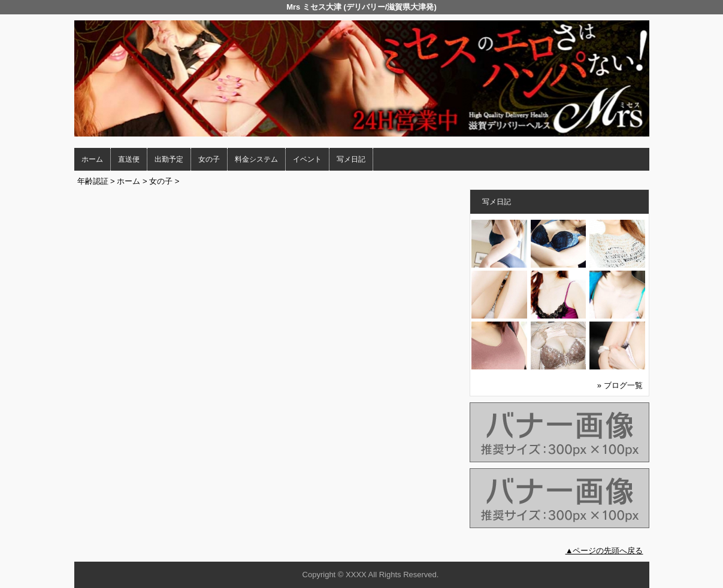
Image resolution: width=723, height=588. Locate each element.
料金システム (256, 159)
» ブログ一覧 (620, 385)
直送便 (129, 159)
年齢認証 (93, 181)
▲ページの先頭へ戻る (604, 551)
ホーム (92, 159)
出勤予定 (169, 159)
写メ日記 (351, 159)
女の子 (209, 159)
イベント (307, 159)
